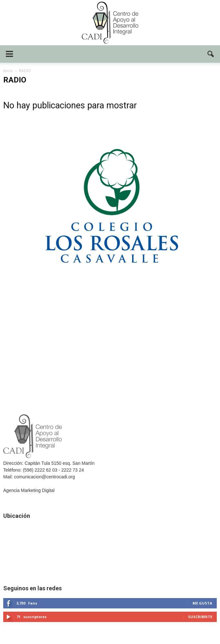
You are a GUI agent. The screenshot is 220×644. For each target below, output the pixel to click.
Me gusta (202, 603)
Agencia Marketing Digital (29, 490)
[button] (211, 54)
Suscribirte (200, 617)
